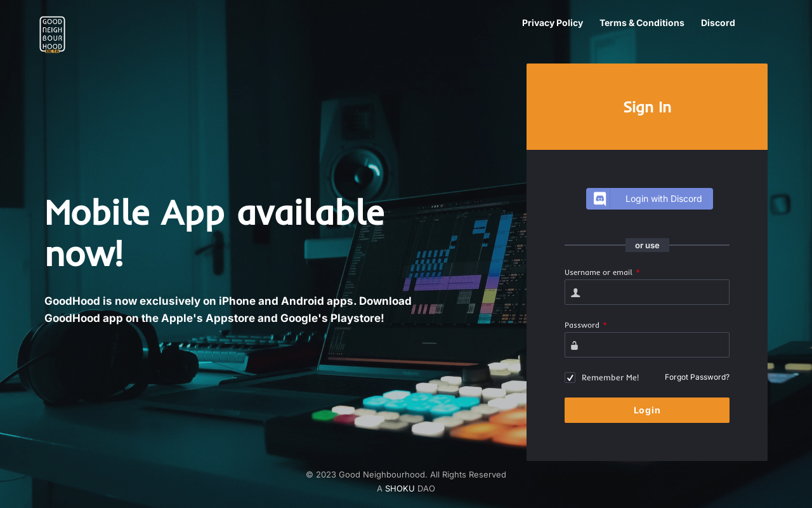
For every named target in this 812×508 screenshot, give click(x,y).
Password (586, 325)
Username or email (602, 272)
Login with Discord (646, 199)
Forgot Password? (697, 377)
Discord (718, 23)
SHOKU (400, 488)
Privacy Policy (553, 23)
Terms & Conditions (642, 23)
